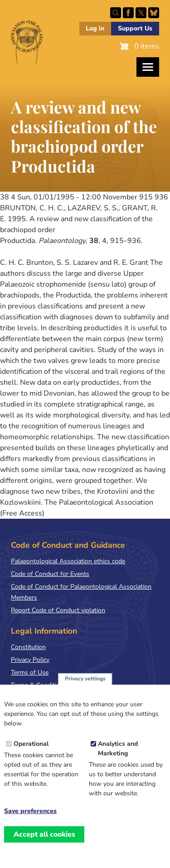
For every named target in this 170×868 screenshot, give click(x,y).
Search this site (116, 13)
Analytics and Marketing (118, 749)
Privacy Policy (30, 660)
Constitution (28, 647)
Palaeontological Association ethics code (68, 561)
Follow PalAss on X (141, 13)
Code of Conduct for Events (50, 574)
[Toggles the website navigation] (148, 67)
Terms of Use (30, 672)
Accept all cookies (44, 834)
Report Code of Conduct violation (58, 610)
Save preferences (30, 812)
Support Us (135, 28)
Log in (95, 28)
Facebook (128, 13)
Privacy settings (85, 679)
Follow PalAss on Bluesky (154, 13)
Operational (31, 744)
